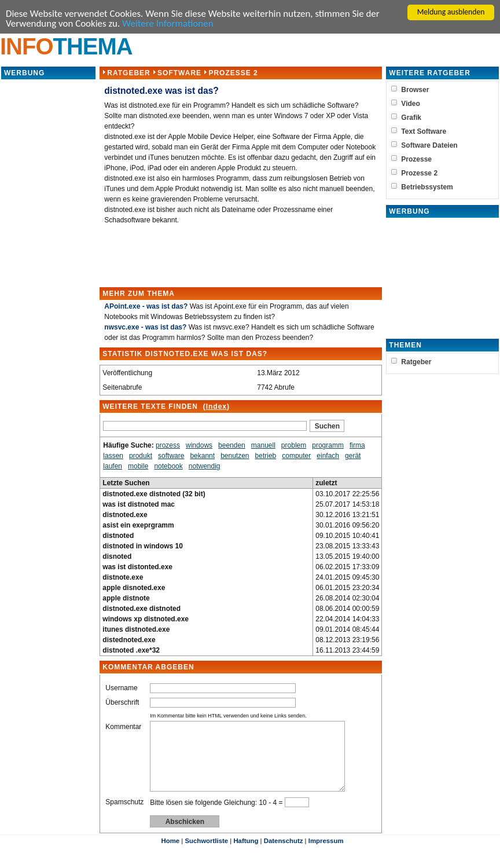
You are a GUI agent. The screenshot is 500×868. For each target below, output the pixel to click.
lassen (113, 456)
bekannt (202, 456)
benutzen (235, 456)
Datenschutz (284, 855)
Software (179, 74)
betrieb (265, 456)
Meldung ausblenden (451, 12)
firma (357, 446)
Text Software (427, 132)
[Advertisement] (49, 255)
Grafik (414, 118)
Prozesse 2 (233, 74)
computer (296, 456)
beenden (232, 446)
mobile (138, 467)
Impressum (326, 855)
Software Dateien (432, 146)
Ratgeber (128, 74)
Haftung (246, 855)
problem (294, 446)
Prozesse (419, 160)
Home (170, 855)
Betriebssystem (430, 188)
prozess (168, 446)
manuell (263, 446)
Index (216, 407)
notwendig (205, 467)
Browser (418, 90)
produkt (141, 456)
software (171, 456)
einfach (328, 456)
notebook (168, 467)
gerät (353, 456)
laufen (113, 467)
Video (413, 104)
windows (199, 446)
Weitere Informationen (168, 25)
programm (328, 446)
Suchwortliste (206, 855)
